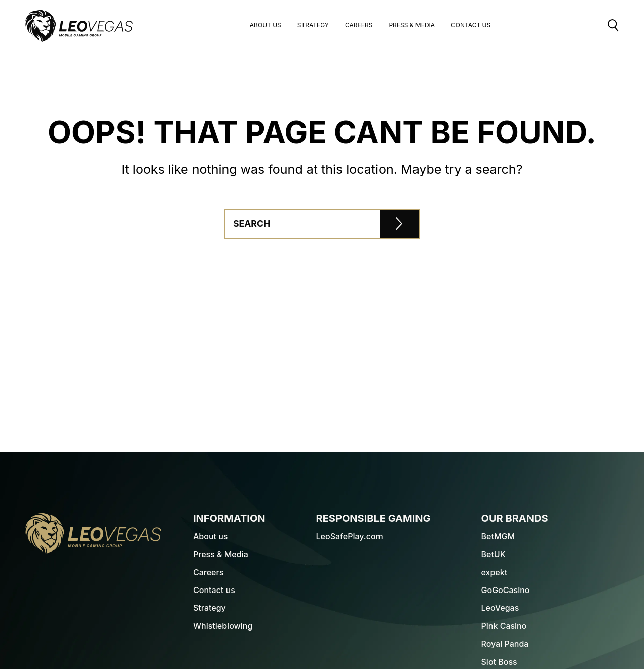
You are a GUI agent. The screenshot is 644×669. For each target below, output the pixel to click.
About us (266, 26)
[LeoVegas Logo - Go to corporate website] (79, 26)
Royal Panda (505, 644)
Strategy (313, 26)
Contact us (214, 590)
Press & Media (412, 26)
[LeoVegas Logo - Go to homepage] (93, 533)
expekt (495, 572)
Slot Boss (499, 662)
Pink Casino (504, 626)
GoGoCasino (506, 590)
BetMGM (498, 536)
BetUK (494, 554)
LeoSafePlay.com (350, 536)
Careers (359, 26)
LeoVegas (500, 608)
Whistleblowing (223, 626)
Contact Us (471, 26)
